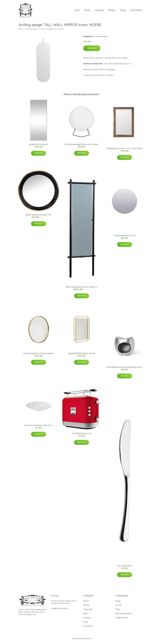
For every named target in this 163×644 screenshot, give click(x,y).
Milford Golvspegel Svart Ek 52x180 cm (81, 289)
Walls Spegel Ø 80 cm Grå (125, 237)
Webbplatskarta (122, 619)
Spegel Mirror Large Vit (38, 146)
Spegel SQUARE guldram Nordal (82, 355)
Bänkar (86, 602)
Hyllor (77, 11)
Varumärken (136, 11)
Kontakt (119, 607)
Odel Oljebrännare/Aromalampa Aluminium (125, 369)
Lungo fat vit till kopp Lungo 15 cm (38, 427)
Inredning (99, 11)
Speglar (105, 38)
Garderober (88, 611)
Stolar (87, 11)
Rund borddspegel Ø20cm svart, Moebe (81, 146)
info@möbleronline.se (60, 610)
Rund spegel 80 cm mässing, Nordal (38, 355)
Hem (20, 31)
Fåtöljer (112, 11)
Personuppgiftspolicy (124, 615)
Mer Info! (92, 50)
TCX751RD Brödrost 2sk (82, 435)
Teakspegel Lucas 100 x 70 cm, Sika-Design (125, 150)
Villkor (118, 611)
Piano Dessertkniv (125, 567)
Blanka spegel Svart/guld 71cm (38, 216)
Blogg (123, 11)
